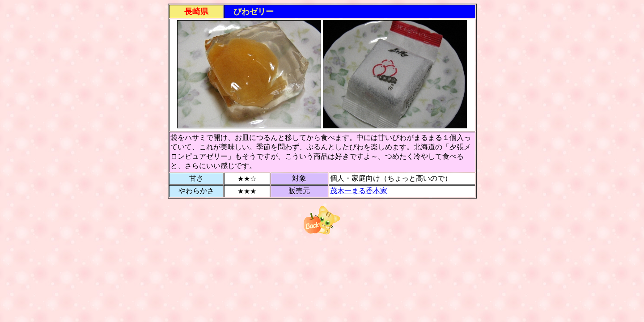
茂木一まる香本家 (359, 191)
